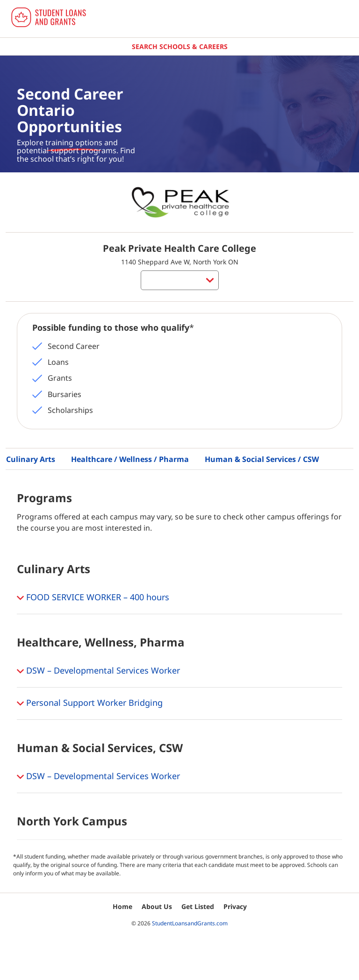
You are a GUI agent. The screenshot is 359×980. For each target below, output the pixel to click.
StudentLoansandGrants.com (190, 923)
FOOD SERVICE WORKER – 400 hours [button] (93, 598)
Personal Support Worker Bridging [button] (90, 703)
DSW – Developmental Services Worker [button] (98, 671)
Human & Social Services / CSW (262, 459)
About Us (157, 906)
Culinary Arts (31, 459)
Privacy (235, 906)
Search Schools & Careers (180, 46)
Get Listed (198, 906)
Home (122, 906)
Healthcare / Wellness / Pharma (130, 459)
